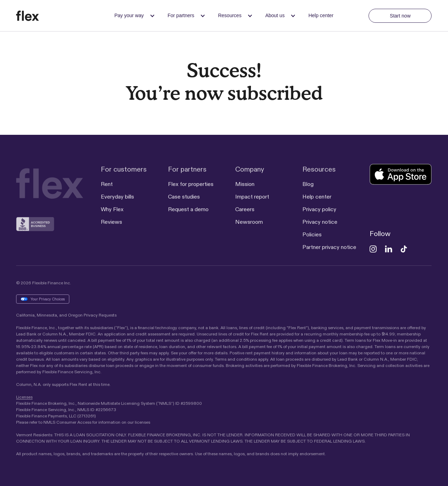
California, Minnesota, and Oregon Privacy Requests (66, 315)
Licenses (24, 397)
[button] (133, 16)
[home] (39, 16)
